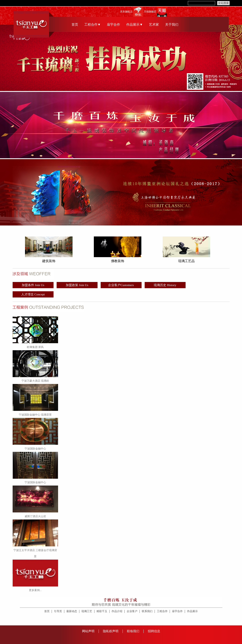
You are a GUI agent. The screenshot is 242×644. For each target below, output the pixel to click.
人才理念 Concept (33, 294)
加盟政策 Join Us (77, 285)
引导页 (58, 611)
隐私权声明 (111, 631)
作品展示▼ (135, 25)
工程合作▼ (93, 25)
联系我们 (147, 611)
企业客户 (132, 611)
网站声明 (88, 631)
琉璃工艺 (87, 611)
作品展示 (192, 611)
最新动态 (72, 611)
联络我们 (133, 631)
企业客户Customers (121, 285)
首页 (75, 25)
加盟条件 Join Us (33, 285)
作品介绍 (117, 611)
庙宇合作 (113, 25)
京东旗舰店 (126, 12)
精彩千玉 (102, 611)
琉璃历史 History (165, 285)
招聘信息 (154, 631)
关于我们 (172, 25)
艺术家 (154, 25)
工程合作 (162, 611)
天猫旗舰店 (150, 12)
